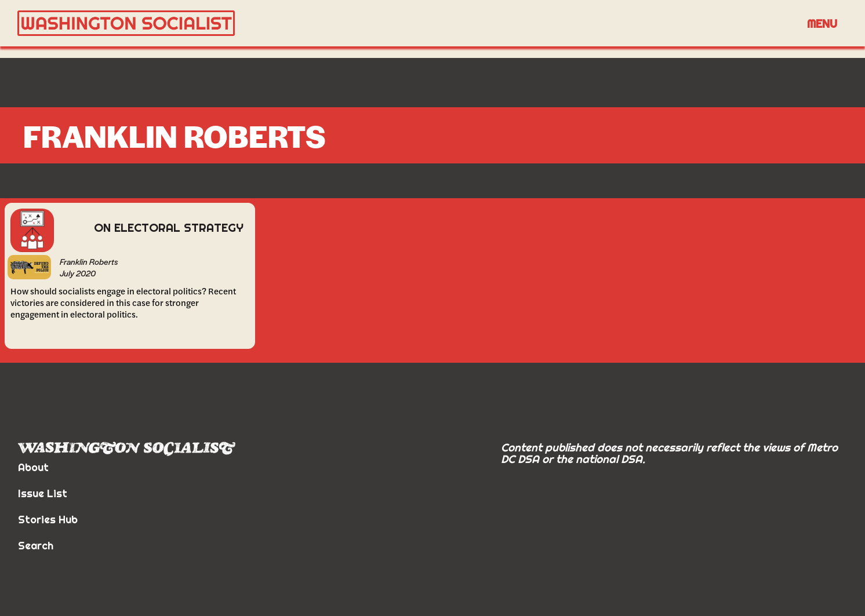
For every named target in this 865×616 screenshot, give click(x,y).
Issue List (43, 493)
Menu (822, 23)
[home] (407, 23)
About (33, 467)
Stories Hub (48, 520)
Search (36, 546)
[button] (822, 23)
